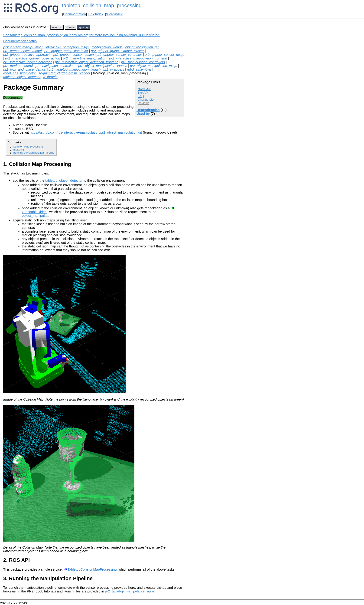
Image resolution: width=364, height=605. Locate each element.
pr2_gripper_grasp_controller (66, 51)
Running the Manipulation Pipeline (34, 153)
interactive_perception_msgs (67, 47)
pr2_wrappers (114, 69)
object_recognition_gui (142, 47)
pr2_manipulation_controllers (143, 62)
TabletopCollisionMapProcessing (92, 569)
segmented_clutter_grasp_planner (64, 73)
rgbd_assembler (139, 69)
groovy (84, 27)
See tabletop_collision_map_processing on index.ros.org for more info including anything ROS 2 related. (82, 35)
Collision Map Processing (28, 146)
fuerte (71, 27)
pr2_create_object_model (22, 51)
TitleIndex (96, 14)
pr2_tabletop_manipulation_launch (75, 69)
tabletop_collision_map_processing (102, 5)
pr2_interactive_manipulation (85, 58)
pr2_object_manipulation (23, 47)
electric (57, 27)
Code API (145, 89)
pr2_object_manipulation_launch (103, 66)
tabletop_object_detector (22, 77)
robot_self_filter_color (19, 73)
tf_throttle (50, 77)
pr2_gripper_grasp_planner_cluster (117, 51)
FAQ (141, 96)
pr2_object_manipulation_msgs (154, 66)
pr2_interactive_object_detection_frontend (87, 62)
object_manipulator (36, 216)
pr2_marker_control (18, 66)
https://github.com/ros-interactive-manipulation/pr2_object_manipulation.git (86, 132)
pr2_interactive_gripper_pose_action (33, 58)
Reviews (143, 103)
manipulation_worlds (107, 47)
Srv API (143, 93)
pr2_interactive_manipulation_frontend (138, 58)
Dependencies (148, 110)
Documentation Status (20, 41)
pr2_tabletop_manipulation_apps (130, 591)
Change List (146, 100)
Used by (143, 114)
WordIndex (114, 14)
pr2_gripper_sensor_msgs (164, 55)
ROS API (18, 150)
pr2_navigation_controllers (55, 66)
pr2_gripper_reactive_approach (27, 55)
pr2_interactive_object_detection (28, 62)
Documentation (74, 14)
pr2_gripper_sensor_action (74, 55)
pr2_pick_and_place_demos (24, 69)
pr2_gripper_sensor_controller (119, 55)
